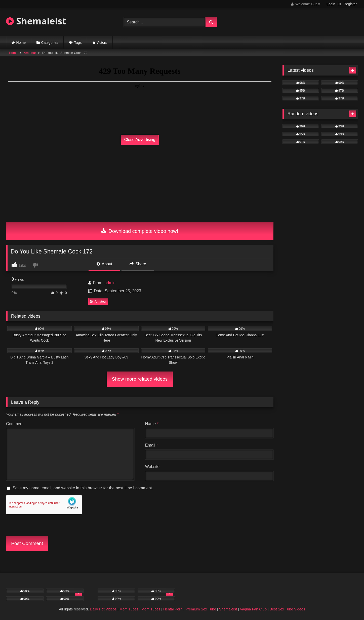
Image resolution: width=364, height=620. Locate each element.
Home (21, 43)
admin (110, 283)
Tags (78, 43)
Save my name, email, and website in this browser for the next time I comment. (83, 488)
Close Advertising (140, 140)
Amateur (30, 53)
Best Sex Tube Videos (287, 609)
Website (152, 467)
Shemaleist (36, 21)
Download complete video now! (140, 231)
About (104, 264)
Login (331, 4)
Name (152, 424)
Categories (50, 43)
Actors (102, 43)
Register (350, 4)
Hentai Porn (173, 609)
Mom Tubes (129, 609)
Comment (15, 424)
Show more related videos (140, 379)
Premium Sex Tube (201, 609)
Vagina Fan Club (253, 609)
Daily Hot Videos (103, 609)
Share (138, 264)
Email (152, 445)
